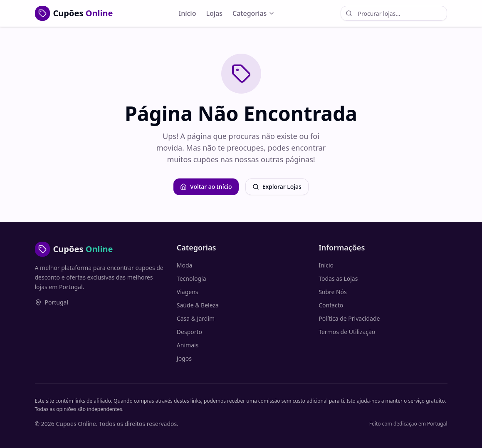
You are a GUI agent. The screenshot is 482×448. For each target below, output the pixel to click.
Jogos (184, 358)
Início (187, 13)
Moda (185, 265)
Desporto (189, 332)
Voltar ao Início (206, 187)
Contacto (331, 305)
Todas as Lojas (338, 278)
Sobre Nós (333, 292)
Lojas (214, 13)
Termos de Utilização (347, 332)
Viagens (188, 292)
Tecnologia (192, 278)
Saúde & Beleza (198, 305)
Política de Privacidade (349, 318)
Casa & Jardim (196, 318)
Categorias (254, 13)
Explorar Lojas (277, 187)
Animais (188, 345)
